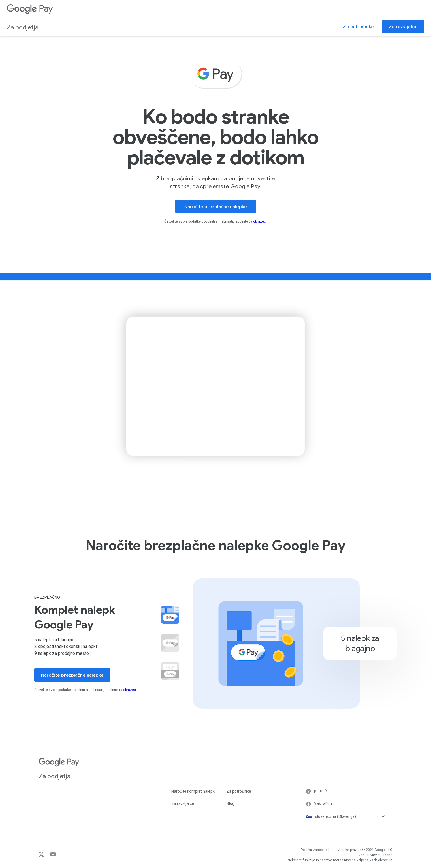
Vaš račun (319, 804)
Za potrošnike (239, 791)
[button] (170, 672)
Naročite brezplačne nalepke (216, 207)
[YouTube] (51, 856)
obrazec (260, 221)
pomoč (316, 791)
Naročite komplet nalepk (193, 791)
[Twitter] (42, 856)
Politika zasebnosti (316, 850)
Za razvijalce (183, 803)
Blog (231, 803)
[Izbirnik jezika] (354, 816)
